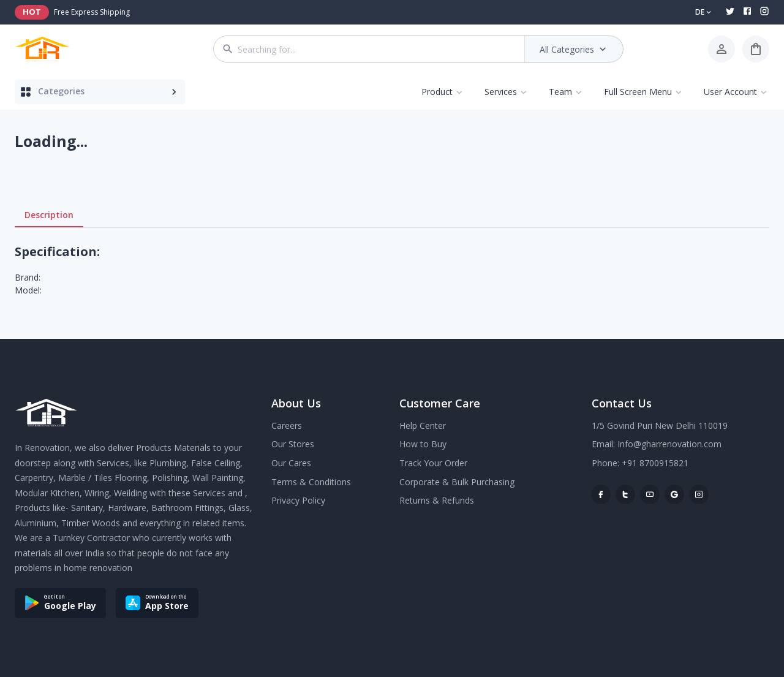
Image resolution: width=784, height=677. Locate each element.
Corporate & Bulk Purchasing (457, 482)
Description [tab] (49, 215)
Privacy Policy (298, 500)
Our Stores (293, 444)
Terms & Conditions (311, 482)
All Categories (574, 49)
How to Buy (423, 444)
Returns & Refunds (437, 500)
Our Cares (291, 463)
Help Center (423, 425)
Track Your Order (433, 463)
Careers (287, 425)
